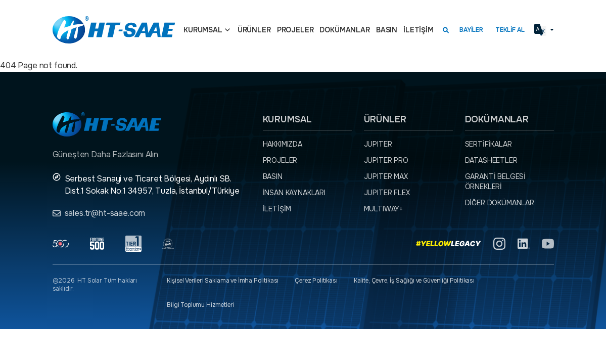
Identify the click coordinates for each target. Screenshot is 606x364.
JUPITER (378, 144)
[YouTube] (548, 244)
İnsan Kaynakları (294, 193)
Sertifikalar (488, 144)
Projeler (295, 30)
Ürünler (254, 30)
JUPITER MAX (386, 176)
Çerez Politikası (316, 281)
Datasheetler (491, 160)
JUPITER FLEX (387, 193)
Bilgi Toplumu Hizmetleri (200, 305)
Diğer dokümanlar (500, 203)
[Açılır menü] (227, 30)
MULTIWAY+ (384, 209)
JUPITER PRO (386, 160)
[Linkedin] (524, 244)
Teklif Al (510, 30)
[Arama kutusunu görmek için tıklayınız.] (446, 30)
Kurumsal (203, 30)
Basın (387, 30)
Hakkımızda (283, 144)
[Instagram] (499, 244)
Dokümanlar (344, 30)
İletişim (418, 30)
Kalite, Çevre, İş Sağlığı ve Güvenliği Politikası (414, 281)
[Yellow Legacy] (449, 244)
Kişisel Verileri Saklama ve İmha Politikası (223, 281)
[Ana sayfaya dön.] (114, 30)
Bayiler (471, 30)
